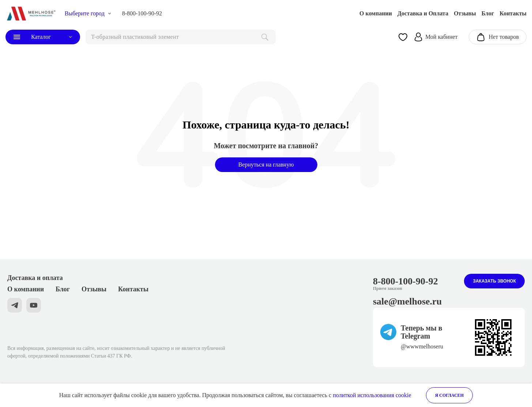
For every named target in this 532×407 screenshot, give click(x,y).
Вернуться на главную (266, 165)
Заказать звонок (494, 281)
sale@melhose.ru (407, 301)
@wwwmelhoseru (422, 346)
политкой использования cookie (372, 395)
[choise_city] (88, 14)
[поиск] (181, 37)
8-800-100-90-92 (142, 13)
